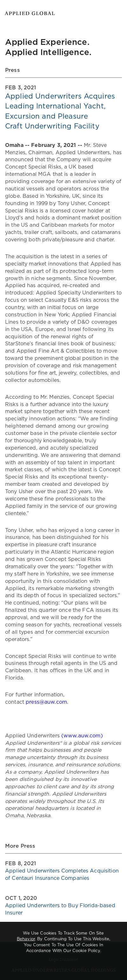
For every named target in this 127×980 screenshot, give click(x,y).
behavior (26, 939)
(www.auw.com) (82, 736)
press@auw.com (46, 702)
